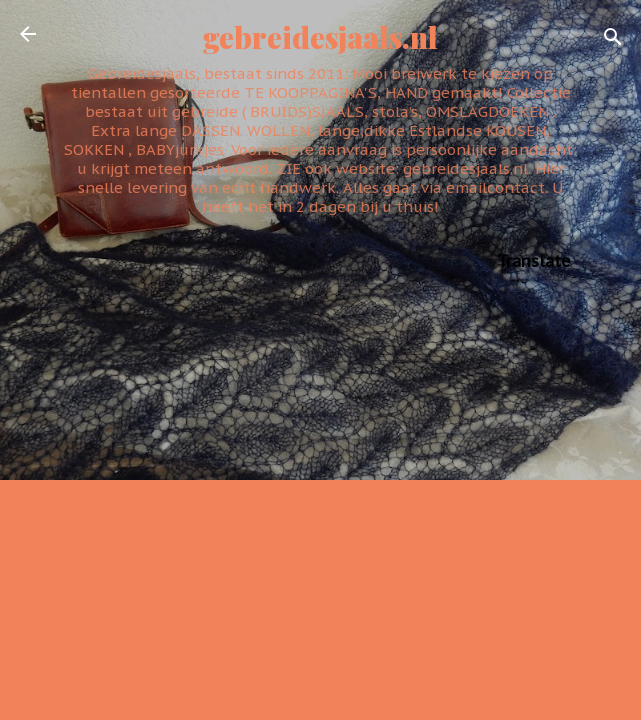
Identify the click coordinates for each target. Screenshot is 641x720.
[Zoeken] (613, 40)
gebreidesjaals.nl (320, 36)
